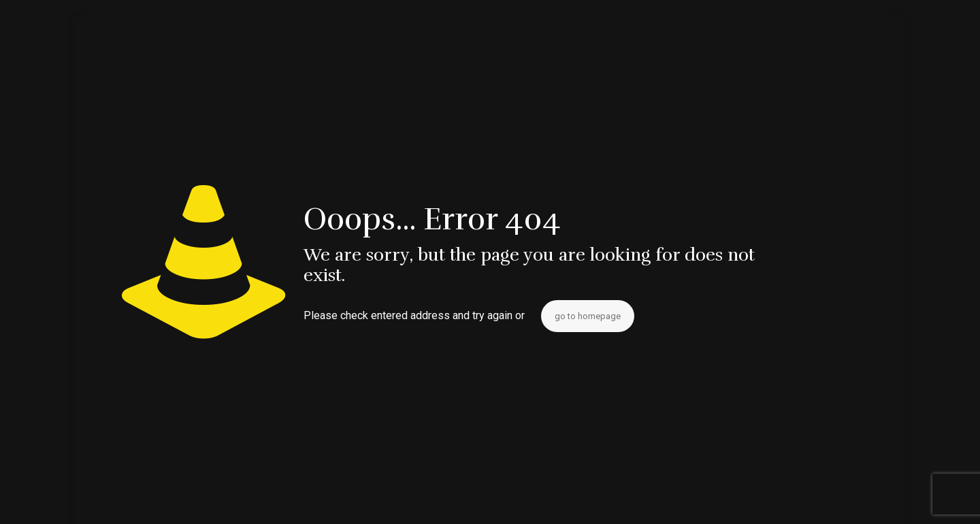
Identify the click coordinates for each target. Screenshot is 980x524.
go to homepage (588, 316)
